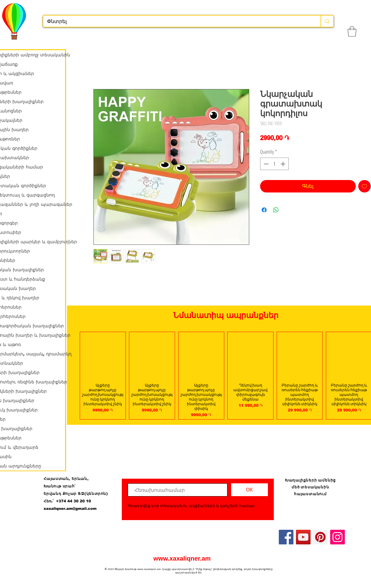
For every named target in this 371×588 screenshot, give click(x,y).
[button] (352, 31)
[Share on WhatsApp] (276, 210)
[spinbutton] (274, 164)
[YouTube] (303, 537)
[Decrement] (265, 164)
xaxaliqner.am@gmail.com (70, 509)
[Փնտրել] (177, 21)
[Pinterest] (320, 537)
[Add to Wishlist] (364, 186)
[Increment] (283, 164)
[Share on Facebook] (264, 210)
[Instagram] (338, 537)
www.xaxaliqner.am (182, 558)
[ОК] (250, 490)
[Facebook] (286, 537)
